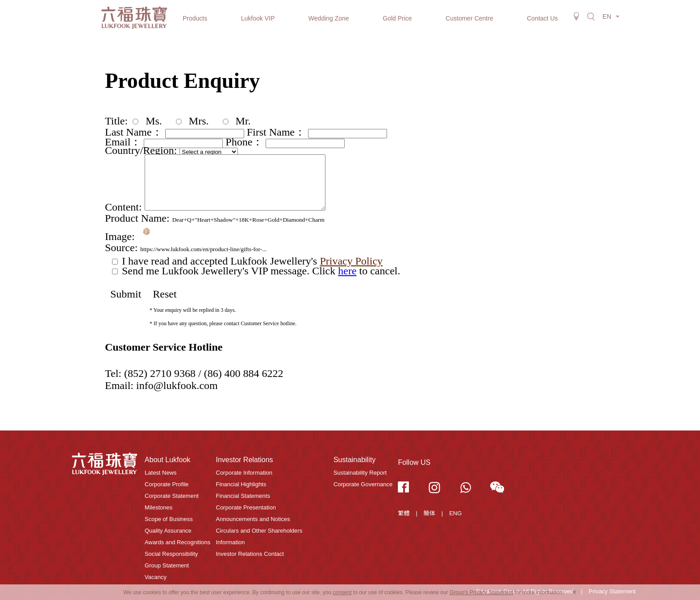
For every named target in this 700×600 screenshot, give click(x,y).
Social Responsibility (171, 554)
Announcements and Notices (253, 519)
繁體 (404, 513)
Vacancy (156, 577)
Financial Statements (243, 496)
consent (342, 592)
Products (195, 18)
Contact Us (542, 18)
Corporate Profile (167, 484)
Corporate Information (244, 473)
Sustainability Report (360, 473)
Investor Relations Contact (250, 554)
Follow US (414, 462)
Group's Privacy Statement (481, 592)
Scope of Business (169, 519)
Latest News (161, 473)
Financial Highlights (241, 484)
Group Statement (167, 565)
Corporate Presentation (246, 507)
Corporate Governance (363, 484)
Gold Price (397, 18)
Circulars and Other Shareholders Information (259, 536)
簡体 (429, 513)
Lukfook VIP (258, 18)
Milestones (158, 507)
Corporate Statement (172, 496)
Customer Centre (469, 18)
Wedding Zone (329, 18)
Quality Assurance (168, 531)
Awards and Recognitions (177, 542)
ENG (455, 513)
